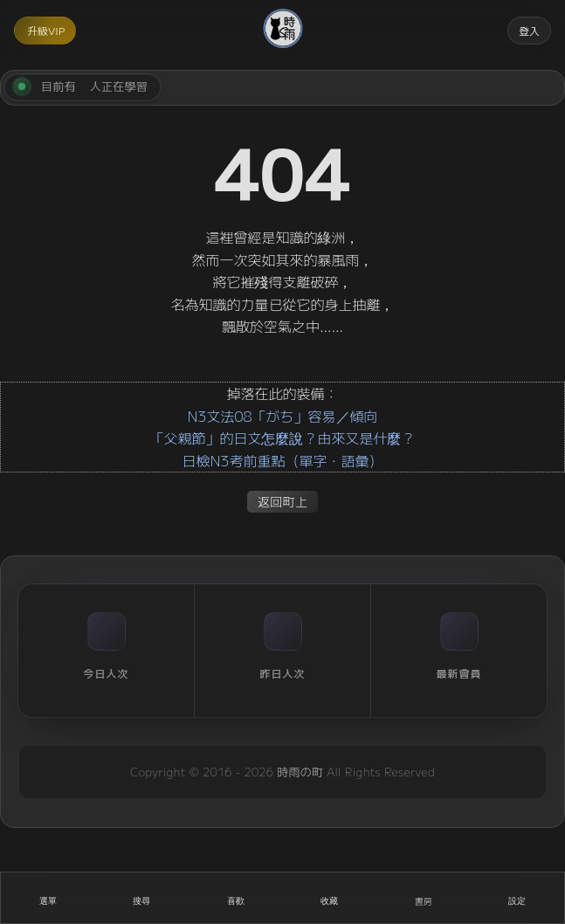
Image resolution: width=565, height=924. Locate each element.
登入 (529, 30)
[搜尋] (142, 898)
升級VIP (46, 30)
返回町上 (283, 501)
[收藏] (330, 898)
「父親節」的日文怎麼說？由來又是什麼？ (282, 438)
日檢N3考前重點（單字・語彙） (282, 460)
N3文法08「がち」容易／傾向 (282, 416)
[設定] (518, 898)
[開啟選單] (48, 898)
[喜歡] (236, 898)
